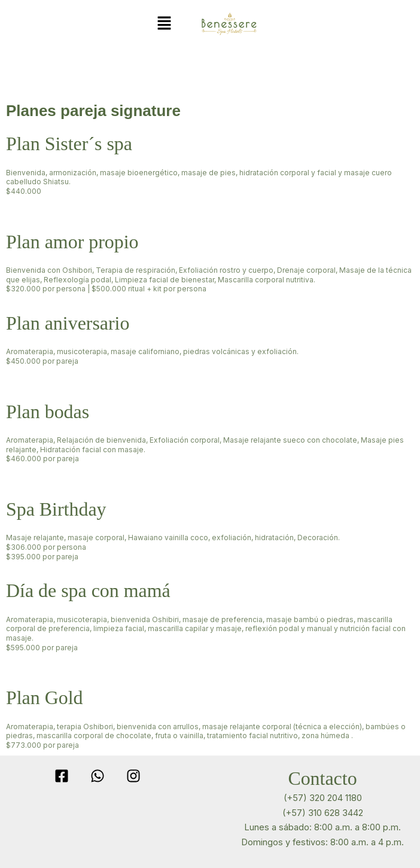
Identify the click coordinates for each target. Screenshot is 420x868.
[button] (164, 24)
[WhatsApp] (98, 776)
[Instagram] (133, 776)
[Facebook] (62, 776)
